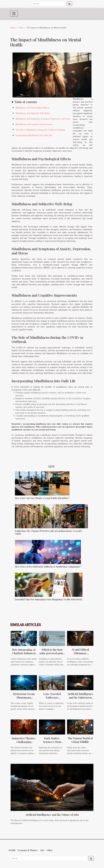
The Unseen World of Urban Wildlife (80, 740)
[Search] (49, 4)
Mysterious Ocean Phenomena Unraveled (24, 697)
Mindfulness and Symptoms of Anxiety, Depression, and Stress (43, 119)
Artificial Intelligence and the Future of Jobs (52, 815)
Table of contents (26, 102)
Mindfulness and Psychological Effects (32, 108)
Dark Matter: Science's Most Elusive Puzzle (52, 742)
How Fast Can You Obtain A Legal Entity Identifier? (42, 498)
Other (21, 28)
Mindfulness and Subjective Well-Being (33, 113)
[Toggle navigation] (14, 14)
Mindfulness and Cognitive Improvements (34, 124)
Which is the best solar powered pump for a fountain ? (52, 653)
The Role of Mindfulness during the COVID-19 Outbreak (40, 130)
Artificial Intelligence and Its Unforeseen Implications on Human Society (80, 699)
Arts (42, 850)
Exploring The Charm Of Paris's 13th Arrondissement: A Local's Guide (48, 532)
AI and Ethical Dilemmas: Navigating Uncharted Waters (80, 655)
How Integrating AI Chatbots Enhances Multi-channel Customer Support (24, 655)
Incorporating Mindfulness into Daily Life (34, 135)
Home (13, 28)
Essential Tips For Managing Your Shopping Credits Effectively (49, 599)
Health (12, 850)
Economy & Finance (28, 850)
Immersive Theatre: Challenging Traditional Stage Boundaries (24, 744)
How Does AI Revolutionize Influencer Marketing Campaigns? (48, 566)
